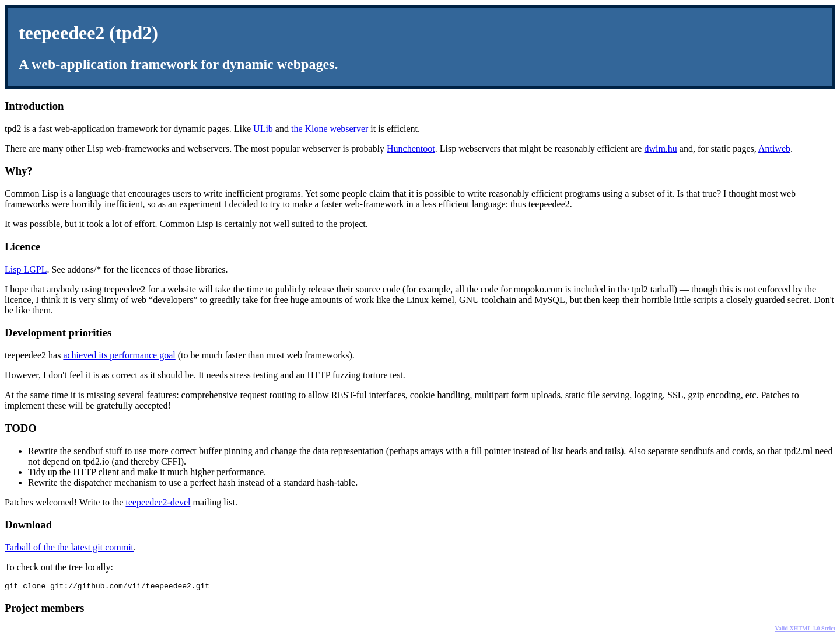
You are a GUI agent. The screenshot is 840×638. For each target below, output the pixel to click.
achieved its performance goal (119, 355)
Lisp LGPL (26, 269)
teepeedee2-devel (158, 502)
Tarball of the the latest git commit (69, 547)
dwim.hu (660, 149)
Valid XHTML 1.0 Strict (805, 630)
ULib (263, 129)
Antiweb (774, 149)
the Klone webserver (330, 129)
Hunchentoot (411, 149)
